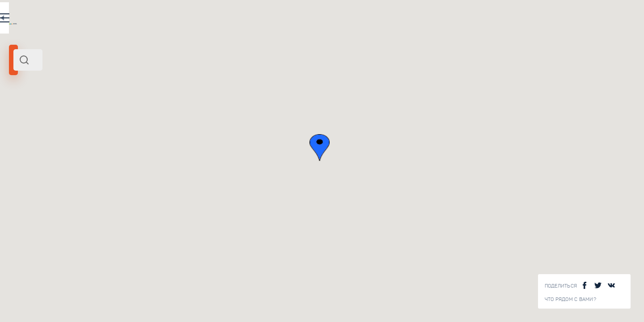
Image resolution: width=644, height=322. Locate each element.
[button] (443, 148)
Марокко (24, 124)
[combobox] (121, 60)
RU (177, 20)
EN (196, 20)
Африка (48, 124)
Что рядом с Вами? (570, 299)
